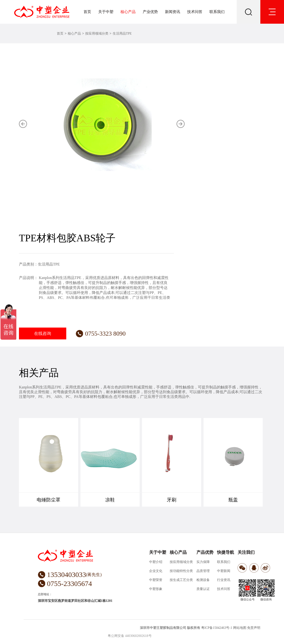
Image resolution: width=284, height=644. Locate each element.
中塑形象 (156, 589)
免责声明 (254, 628)
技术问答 (195, 12)
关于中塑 (106, 12)
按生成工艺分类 (181, 580)
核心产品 (128, 12)
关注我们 (246, 552)
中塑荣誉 (156, 580)
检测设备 (203, 580)
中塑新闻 (224, 571)
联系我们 (217, 12)
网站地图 (240, 628)
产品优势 (205, 552)
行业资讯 (224, 580)
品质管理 (203, 571)
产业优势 (150, 12)
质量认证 (203, 589)
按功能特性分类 (181, 571)
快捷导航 (226, 552)
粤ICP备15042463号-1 (217, 628)
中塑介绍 (156, 562)
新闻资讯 (173, 12)
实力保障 (203, 562)
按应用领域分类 (97, 34)
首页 (87, 12)
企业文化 (156, 571)
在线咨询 (43, 333)
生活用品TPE (122, 34)
